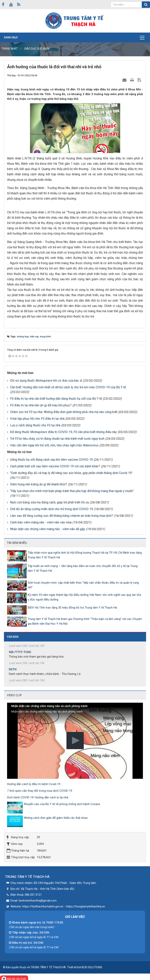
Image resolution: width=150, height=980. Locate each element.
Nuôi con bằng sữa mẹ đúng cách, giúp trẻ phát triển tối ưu (50, 502)
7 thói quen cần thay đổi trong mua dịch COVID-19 (40, 791)
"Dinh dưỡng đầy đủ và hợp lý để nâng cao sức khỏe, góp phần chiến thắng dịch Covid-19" (71, 473)
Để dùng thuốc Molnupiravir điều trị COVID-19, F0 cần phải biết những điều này (63, 432)
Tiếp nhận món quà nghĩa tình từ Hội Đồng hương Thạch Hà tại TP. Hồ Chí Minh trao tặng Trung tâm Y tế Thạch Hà (85, 555)
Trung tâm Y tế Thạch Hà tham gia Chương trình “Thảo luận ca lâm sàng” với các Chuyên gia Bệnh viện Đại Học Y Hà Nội (85, 621)
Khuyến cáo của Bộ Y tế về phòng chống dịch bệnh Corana (62, 804)
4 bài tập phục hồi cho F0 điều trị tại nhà (37, 419)
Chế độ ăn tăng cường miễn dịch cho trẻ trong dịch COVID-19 (52, 509)
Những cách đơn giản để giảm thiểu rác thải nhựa (56, 818)
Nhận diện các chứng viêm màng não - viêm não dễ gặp (48, 529)
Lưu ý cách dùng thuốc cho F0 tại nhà (35, 425)
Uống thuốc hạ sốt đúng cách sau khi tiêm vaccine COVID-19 (51, 460)
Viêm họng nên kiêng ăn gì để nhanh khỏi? (39, 484)
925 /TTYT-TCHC (20, 655)
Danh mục (11, 37)
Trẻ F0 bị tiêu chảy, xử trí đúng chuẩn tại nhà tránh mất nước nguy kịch (57, 439)
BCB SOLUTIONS (92, 967)
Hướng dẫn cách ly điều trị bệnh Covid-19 (34, 784)
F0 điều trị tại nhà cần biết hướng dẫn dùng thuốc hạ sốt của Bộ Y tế (56, 399)
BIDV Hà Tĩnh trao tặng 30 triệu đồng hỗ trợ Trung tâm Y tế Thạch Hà (72, 608)
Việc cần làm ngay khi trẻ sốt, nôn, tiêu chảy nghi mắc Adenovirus (54, 445)
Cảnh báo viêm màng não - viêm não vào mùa (41, 522)
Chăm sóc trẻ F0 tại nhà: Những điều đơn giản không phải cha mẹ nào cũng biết (64, 412)
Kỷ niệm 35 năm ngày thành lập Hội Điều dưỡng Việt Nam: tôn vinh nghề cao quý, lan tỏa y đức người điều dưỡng (84, 597)
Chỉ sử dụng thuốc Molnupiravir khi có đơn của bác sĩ (46, 381)
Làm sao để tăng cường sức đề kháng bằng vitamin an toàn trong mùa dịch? (62, 516)
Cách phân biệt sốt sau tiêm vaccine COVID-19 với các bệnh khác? (55, 466)
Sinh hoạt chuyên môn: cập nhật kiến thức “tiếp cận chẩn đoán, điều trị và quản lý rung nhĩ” (83, 585)
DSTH (13, 672)
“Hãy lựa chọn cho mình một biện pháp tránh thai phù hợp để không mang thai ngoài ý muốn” (72, 491)
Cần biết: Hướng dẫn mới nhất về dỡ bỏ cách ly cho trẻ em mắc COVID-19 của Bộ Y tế (68, 387)
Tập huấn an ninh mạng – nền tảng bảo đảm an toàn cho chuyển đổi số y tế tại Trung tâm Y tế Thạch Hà (83, 568)
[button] (75, 741)
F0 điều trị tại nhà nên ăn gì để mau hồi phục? (41, 405)
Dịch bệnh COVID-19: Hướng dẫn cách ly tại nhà (38, 797)
